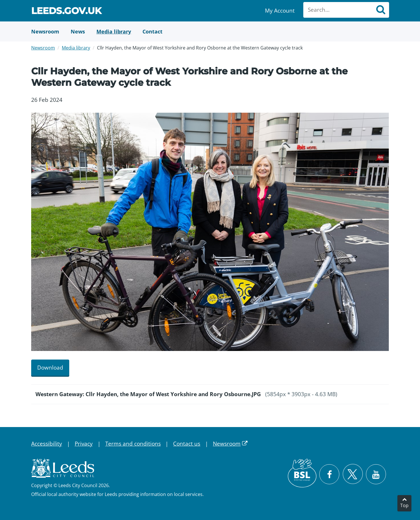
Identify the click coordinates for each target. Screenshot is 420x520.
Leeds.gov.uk (66, 12)
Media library (76, 48)
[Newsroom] (45, 31)
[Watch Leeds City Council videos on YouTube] (376, 474)
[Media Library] (114, 31)
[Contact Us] (152, 31)
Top (404, 505)
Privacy (84, 444)
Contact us (187, 444)
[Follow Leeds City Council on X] (353, 474)
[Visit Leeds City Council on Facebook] (329, 474)
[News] (78, 31)
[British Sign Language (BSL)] (302, 473)
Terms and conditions (133, 444)
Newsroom (43, 48)
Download (50, 368)
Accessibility (47, 444)
